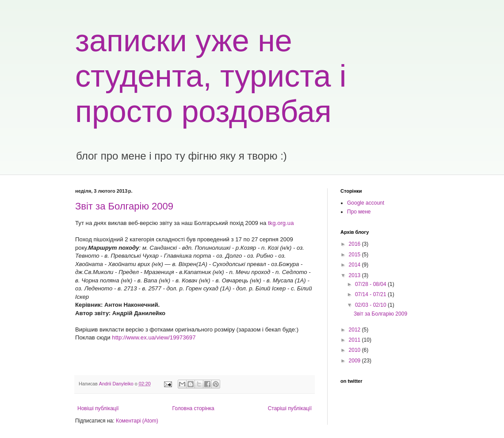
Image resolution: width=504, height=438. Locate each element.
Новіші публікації (98, 408)
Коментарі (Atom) (137, 421)
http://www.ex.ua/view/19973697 (154, 337)
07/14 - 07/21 (371, 294)
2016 (355, 244)
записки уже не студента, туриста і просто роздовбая (211, 76)
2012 (355, 330)
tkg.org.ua (281, 223)
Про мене (359, 212)
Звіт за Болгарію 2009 (124, 206)
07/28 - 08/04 (371, 284)
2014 (355, 265)
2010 (355, 350)
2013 (355, 275)
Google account (366, 203)
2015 (355, 255)
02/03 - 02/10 (371, 305)
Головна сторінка (193, 408)
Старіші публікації (290, 408)
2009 (355, 361)
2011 (355, 340)
